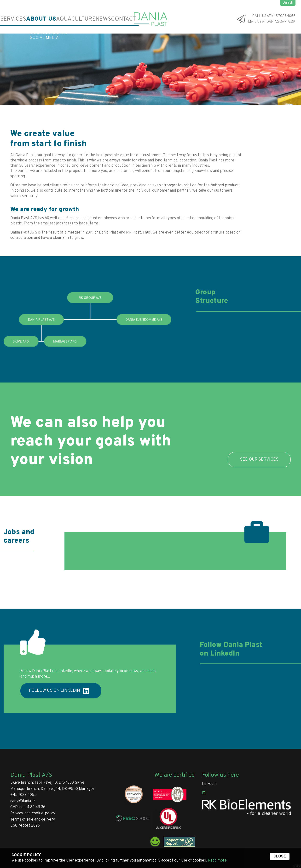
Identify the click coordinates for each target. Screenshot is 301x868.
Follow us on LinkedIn (59, 691)
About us (30, 19)
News (76, 19)
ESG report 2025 (25, 826)
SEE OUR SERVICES (259, 460)
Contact (92, 19)
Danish (288, 3)
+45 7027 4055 (23, 795)
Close (280, 857)
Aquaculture (55, 19)
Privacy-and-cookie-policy (33, 813)
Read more (217, 861)
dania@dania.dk (23, 801)
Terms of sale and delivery (33, 820)
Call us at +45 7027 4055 (274, 16)
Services (10, 19)
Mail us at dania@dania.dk (272, 22)
